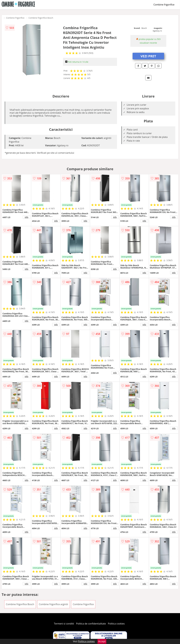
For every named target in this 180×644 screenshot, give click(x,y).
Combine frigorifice (164, 5)
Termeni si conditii (64, 624)
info (27, 217)
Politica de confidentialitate (91, 624)
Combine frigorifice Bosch (41, 18)
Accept (102, 641)
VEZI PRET (148, 56)
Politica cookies (116, 624)
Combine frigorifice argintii (53, 604)
